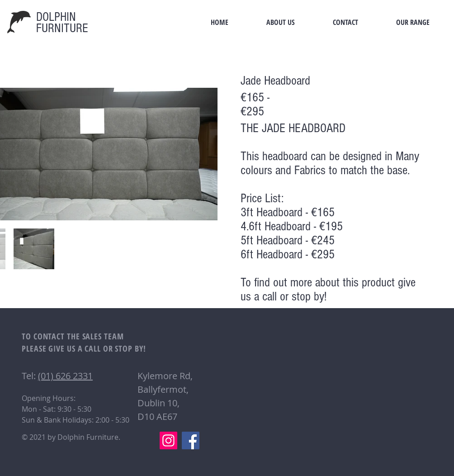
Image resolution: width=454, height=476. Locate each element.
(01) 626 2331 (65, 376)
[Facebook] (191, 440)
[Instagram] (168, 440)
